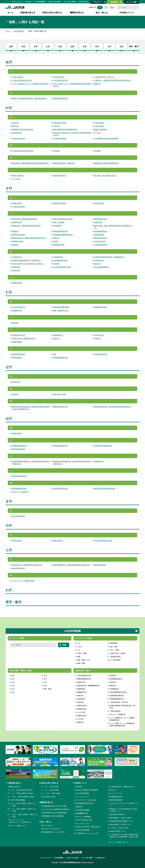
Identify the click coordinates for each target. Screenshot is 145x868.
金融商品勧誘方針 (116, 797)
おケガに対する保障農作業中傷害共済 (56, 809)
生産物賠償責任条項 (60, 260)
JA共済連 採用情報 (83, 830)
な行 (60, 46)
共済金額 (56, 151)
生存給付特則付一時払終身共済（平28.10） (28, 264)
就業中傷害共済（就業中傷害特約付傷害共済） (29, 238)
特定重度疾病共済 (101, 354)
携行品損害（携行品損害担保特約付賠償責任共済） (31, 163)
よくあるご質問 (70, 2)
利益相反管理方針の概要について (122, 821)
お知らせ (113, 790)
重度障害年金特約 (101, 238)
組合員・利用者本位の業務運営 (87, 790)
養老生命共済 (58, 541)
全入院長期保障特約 (101, 267)
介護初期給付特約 (60, 123)
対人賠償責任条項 (19, 307)
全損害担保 (16, 267)
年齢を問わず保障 (60, 394)
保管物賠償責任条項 (19, 488)
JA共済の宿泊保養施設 (17, 800)
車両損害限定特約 (19, 235)
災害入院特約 (99, 203)
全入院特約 (16, 270)
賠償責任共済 (17, 433)
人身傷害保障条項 (101, 245)
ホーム (10, 13)
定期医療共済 (58, 335)
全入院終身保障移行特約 (62, 267)
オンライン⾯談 (132, 2)
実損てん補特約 (59, 222)
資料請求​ (114, 2)
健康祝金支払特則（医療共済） (64, 163)
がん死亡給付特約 (19, 138)
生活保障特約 (58, 257)
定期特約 (56, 339)
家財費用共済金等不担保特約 (23, 129)
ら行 (109, 46)
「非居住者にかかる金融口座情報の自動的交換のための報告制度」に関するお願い (124, 837)
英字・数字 (134, 46)
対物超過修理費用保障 (61, 307)
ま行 (85, 46)
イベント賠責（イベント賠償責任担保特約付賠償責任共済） (122, 725)
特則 (55, 354)
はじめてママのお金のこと (52, 829)
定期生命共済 (99, 335)
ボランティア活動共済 (20, 492)
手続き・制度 (82, 653)
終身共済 (56, 238)
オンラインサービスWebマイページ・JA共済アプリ (21, 821)
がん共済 (97, 133)
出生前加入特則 (100, 241)
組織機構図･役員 (82, 813)
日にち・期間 (114, 650)
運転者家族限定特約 (60, 98)
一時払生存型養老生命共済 (22, 80)
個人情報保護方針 (116, 800)
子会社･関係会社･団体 (84, 820)
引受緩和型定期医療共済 (103, 446)
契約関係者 (113, 643)
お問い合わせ (84, 2)
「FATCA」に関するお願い (119, 828)
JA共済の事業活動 (83, 793)
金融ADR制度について (118, 831)
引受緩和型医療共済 (19, 446)
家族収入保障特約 (101, 129)
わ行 (122, 46)
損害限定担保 (17, 283)
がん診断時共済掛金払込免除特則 (106, 138)
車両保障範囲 (99, 235)
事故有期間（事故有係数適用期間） (25, 219)
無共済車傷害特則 (19, 516)
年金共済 (15, 394)
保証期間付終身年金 (60, 488)
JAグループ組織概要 (84, 817)
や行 (97, 46)
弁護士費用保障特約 (19, 476)
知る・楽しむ (46, 822)
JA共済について (80, 783)
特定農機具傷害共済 (60, 358)
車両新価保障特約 (101, 231)
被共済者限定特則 (19, 449)
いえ (79, 650)
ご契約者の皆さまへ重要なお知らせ (122, 787)
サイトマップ (18, 2)
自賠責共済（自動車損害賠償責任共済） (27, 226)
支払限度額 (57, 226)
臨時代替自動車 (100, 565)
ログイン (97, 2)
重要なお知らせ (15, 787)
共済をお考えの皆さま (49, 783)
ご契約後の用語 (115, 657)
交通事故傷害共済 (60, 176)
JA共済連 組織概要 (83, 810)
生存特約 (56, 264)
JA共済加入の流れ (49, 797)
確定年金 (15, 126)
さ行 (36, 46)
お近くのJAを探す (55, 2)
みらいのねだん (48, 825)
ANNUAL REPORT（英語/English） (89, 827)
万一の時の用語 (115, 660)
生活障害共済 (17, 257)
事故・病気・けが (83, 660)
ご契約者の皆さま (14, 783)
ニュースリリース (116, 793)
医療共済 (97, 84)
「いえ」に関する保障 (51, 790)
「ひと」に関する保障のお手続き (21, 790)
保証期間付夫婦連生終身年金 (105, 488)
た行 (48, 46)
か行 (23, 46)
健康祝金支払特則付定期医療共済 (106, 163)
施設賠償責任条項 (101, 219)
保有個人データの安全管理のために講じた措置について (124, 810)
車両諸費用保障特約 (60, 231)
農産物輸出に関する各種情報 (53, 816)
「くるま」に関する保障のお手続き (22, 797)
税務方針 (80, 807)
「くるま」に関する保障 (52, 793)
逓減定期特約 (17, 342)
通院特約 (15, 323)
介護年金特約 (99, 123)
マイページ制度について (18, 826)
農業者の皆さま (47, 802)
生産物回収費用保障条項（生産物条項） (27, 260)
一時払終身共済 (59, 77)
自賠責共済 (81, 699)
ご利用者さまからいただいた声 (87, 833)
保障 (79, 657)
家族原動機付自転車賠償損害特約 (65, 129)
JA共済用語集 (41, 2)
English (29, 2)
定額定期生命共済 (19, 335)
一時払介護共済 (18, 77)
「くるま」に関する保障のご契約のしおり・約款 (24, 816)
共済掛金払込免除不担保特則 (23, 151)
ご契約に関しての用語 (117, 653)
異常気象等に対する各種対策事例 (55, 813)
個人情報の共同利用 (117, 814)
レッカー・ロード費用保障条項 (23, 581)
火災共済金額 (99, 126)
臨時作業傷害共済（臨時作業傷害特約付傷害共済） (72, 565)
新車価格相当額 (59, 245)
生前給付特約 (99, 260)
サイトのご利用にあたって (119, 842)
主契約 (55, 241)
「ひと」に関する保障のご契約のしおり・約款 (23, 804)
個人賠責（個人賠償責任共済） (106, 176)
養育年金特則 (17, 541)
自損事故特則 (17, 222)
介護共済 (15, 123)
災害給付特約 (17, 203)
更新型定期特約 (18, 176)
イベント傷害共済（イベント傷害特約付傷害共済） (31, 84)
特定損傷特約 (17, 358)
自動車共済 (98, 222)
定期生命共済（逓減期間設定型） (24, 339)
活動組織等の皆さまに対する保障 (55, 806)
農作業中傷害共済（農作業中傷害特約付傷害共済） (113, 407)
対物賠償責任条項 (101, 307)
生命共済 (97, 264)
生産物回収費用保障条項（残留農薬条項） (110, 257)
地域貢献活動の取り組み (85, 803)
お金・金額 (113, 647)
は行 (72, 46)
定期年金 (97, 339)
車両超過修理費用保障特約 (63, 235)
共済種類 (97, 151)
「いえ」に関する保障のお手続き (21, 793)
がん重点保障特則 (60, 138)
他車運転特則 (17, 310)
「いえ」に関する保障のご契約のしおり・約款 (23, 810)
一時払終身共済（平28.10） (105, 77)
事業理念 (80, 787)
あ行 (11, 46)
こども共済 (16, 179)
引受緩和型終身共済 (60, 446)
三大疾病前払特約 (19, 207)
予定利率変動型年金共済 (103, 541)
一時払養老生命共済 (60, 80)
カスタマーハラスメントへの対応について (124, 804)
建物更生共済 (82, 692)
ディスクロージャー (83, 823)
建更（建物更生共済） (61, 310)
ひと (79, 643)
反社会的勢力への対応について (121, 824)
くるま (80, 647)
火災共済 (56, 126)
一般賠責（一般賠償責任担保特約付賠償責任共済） (113, 80)
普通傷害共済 (99, 461)
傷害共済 (15, 245)
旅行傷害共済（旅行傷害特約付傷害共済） (27, 565)
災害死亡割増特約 (60, 203)
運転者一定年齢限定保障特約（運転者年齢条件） (30, 98)
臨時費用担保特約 (19, 568)
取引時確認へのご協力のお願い (121, 818)
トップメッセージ (83, 797)
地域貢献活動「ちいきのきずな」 (55, 832)
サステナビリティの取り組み (87, 800)
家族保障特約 (17, 133)
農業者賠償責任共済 (60, 407)
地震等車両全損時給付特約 (63, 219)
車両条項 (15, 231)
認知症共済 (16, 382)
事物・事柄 (81, 663)
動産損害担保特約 (19, 354)
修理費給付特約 (18, 241)
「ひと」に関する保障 (51, 787)
